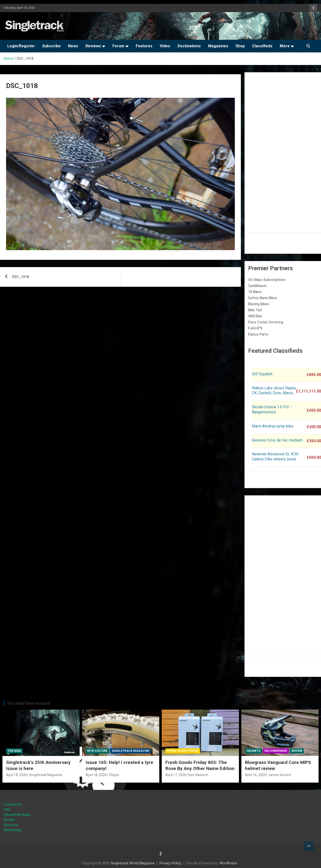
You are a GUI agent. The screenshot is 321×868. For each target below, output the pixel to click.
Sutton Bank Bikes (263, 298)
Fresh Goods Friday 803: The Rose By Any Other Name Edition (200, 765)
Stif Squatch (262, 374)
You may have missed (29, 703)
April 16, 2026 (255, 775)
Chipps (114, 775)
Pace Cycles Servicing (266, 322)
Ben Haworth (198, 775)
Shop (240, 46)
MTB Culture (97, 751)
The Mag (14, 751)
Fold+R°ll (255, 328)
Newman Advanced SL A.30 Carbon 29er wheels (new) (275, 457)
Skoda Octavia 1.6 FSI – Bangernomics (272, 409)
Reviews (93, 46)
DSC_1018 (21, 277)
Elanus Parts (258, 334)
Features (144, 46)
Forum (118, 46)
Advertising (13, 830)
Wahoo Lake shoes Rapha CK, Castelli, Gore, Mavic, (274, 391)
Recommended (276, 751)
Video (165, 46)
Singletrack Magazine (46, 775)
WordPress (228, 863)
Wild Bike (255, 316)
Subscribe (51, 46)
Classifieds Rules (17, 815)
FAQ (7, 810)
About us (11, 825)
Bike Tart (255, 310)
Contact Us (13, 804)
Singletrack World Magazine (133, 863)
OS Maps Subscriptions (267, 280)
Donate (9, 820)
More (285, 46)
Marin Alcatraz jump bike (273, 426)
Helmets (253, 751)
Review (297, 751)
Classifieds (262, 46)
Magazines (218, 46)
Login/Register (21, 46)
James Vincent (280, 775)
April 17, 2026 (176, 775)
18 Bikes (255, 292)
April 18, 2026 (17, 775)
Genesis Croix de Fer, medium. (278, 440)
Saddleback (257, 286)
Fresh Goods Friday (183, 751)
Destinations (189, 46)
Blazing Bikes (259, 304)
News (73, 46)
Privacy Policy (170, 863)
